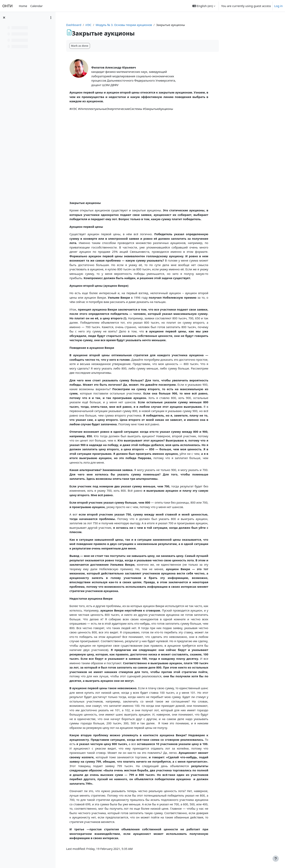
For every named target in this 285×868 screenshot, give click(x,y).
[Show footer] (276, 859)
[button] (204, 6)
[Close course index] (4, 18)
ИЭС (113, 25)
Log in (278, 6)
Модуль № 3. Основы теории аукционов (149, 25)
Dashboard (98, 25)
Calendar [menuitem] (37, 6)
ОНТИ (7, 6)
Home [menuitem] (23, 6)
